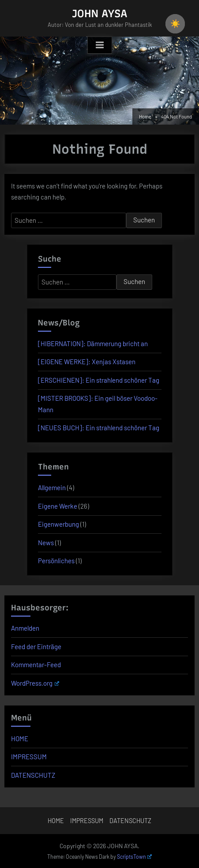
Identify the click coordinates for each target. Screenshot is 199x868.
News (46, 543)
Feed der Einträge (36, 646)
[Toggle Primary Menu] (100, 45)
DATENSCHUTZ (33, 775)
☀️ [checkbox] (175, 24)
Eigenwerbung (58, 524)
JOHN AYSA (100, 13)
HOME (20, 739)
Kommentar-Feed (36, 665)
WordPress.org (35, 683)
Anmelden (25, 628)
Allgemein (52, 488)
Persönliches (56, 561)
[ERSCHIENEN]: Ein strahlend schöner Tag (99, 380)
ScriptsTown (135, 857)
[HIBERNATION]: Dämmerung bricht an (93, 344)
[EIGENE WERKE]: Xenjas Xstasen (87, 362)
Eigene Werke (58, 506)
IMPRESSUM (29, 757)
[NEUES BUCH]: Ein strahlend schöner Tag (99, 428)
